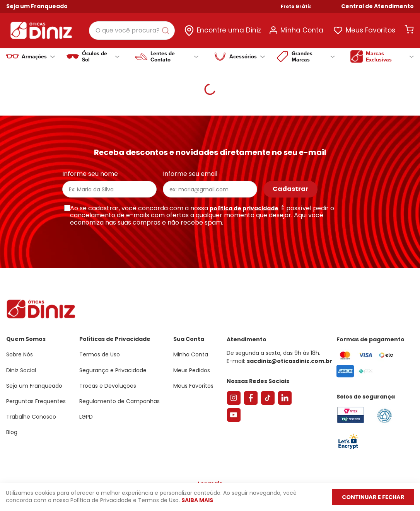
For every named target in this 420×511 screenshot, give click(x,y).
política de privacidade (244, 208)
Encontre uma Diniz (229, 30)
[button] (377, 6)
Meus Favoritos (370, 30)
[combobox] (132, 31)
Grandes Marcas (313, 56)
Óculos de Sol (101, 56)
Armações (38, 56)
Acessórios (247, 56)
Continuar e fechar (369, 497)
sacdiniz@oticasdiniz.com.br (289, 361)
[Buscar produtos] (167, 31)
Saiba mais (197, 501)
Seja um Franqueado (37, 6)
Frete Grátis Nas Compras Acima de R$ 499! (355, 7)
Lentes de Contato (175, 56)
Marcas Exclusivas (390, 56)
